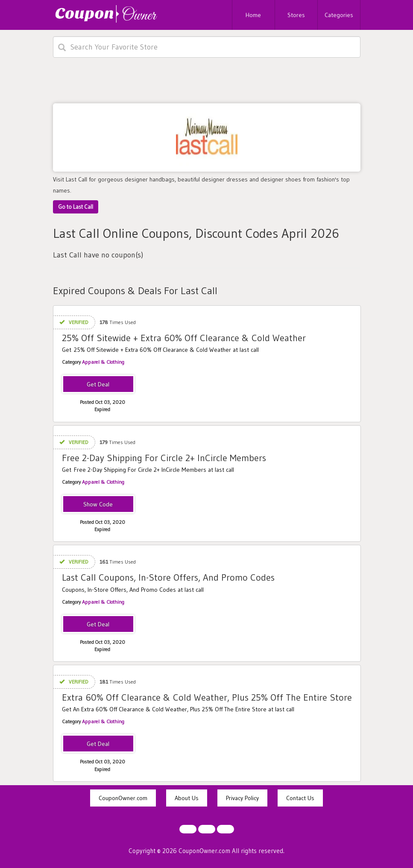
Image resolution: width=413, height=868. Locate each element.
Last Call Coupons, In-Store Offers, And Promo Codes (168, 577)
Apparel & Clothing (103, 362)
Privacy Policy (242, 798)
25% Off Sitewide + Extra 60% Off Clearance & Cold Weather (184, 338)
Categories (339, 15)
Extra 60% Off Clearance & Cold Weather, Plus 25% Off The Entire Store (207, 697)
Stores (296, 15)
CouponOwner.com (123, 798)
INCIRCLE (98, 505)
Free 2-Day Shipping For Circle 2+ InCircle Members (164, 458)
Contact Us (300, 798)
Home (253, 15)
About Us (187, 798)
